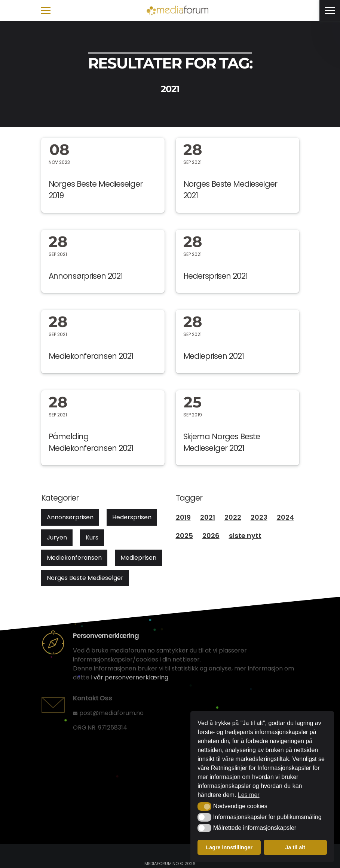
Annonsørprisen (70, 517)
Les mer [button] (249, 795)
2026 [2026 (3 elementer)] (211, 536)
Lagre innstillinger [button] (229, 847)
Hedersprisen (132, 517)
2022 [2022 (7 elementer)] (233, 517)
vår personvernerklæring (131, 677)
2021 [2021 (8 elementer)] (208, 517)
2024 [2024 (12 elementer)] (285, 517)
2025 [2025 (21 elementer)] (184, 536)
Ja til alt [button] (295, 847)
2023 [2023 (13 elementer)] (259, 517)
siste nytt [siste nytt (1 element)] (245, 536)
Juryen (57, 537)
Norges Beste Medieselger (85, 578)
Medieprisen (138, 558)
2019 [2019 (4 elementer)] (183, 517)
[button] (204, 806)
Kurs (92, 537)
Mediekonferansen (74, 558)
